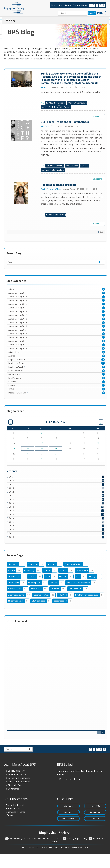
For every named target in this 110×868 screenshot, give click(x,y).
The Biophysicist (14, 808)
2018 (11, 507)
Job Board (95, 818)
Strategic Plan (15, 785)
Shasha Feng (45, 87)
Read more (97, 116)
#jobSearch (65, 107)
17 (56, 443)
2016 (11, 514)
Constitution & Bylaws (19, 782)
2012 (11, 529)
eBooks (9, 815)
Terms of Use (69, 847)
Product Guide (68, 818)
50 (103, 393)
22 (103, 389)
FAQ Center (95, 812)
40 (103, 293)
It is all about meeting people (21, 193)
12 (103, 374)
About (54, 5)
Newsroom (68, 812)
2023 (11, 488)
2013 (11, 526)
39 (103, 319)
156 (103, 359)
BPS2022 (84, 166)
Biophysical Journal (15, 805)
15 (28, 443)
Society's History (16, 771)
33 (103, 308)
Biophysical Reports (15, 812)
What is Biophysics (17, 774)
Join (61, 5)
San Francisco (72, 166)
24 (56, 449)
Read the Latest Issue (70, 779)
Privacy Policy (58, 847)
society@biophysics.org (77, 838)
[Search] (73, 13)
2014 (11, 522)
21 (14, 449)
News (84, 5)
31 (103, 300)
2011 (11, 533)
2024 (11, 484)
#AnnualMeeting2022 (77, 103)
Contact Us (95, 806)
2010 (11, 537)
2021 (11, 496)
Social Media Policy (82, 847)
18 (103, 352)
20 (103, 289)
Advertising (68, 806)
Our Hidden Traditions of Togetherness (21, 130)
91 (103, 385)
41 (103, 315)
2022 (11, 492)
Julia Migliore (46, 126)
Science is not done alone (53, 170)
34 (103, 297)
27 (103, 337)
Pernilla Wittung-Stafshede (51, 189)
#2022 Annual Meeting (56, 215)
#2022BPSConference (56, 103)
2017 (11, 511)
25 (103, 323)
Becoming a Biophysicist (20, 778)
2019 (11, 503)
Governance (13, 789)
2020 (11, 499)
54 (103, 382)
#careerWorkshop (50, 107)
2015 (11, 518)
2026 (11, 477)
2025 (11, 480)
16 (103, 356)
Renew (68, 5)
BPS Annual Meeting (55, 166)
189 (103, 363)
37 (103, 311)
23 (42, 449)
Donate (76, 5)
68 (103, 367)
